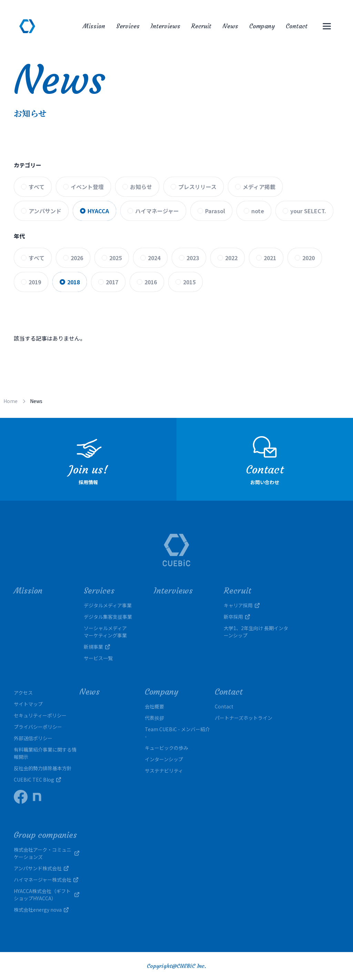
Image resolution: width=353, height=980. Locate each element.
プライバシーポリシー (38, 727)
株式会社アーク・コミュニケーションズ (47, 853)
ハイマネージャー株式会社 (46, 880)
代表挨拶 (154, 718)
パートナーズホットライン (244, 718)
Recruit (201, 26)
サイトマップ (28, 704)
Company (262, 26)
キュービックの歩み (167, 748)
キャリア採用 (242, 605)
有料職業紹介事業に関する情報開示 (45, 753)
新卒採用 (237, 617)
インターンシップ (164, 759)
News (230, 26)
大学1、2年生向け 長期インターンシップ (256, 632)
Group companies (45, 835)
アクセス (23, 693)
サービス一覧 (98, 658)
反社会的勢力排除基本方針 (43, 768)
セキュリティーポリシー (40, 715)
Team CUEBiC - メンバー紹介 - (177, 733)
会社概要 (154, 706)
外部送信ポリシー (33, 738)
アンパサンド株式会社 (41, 868)
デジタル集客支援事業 (108, 617)
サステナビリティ (164, 771)
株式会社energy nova (41, 910)
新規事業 (97, 647)
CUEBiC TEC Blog (37, 780)
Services (128, 26)
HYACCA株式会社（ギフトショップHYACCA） (47, 895)
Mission (94, 26)
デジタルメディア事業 (108, 605)
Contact (297, 26)
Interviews (165, 26)
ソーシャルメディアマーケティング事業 (105, 632)
